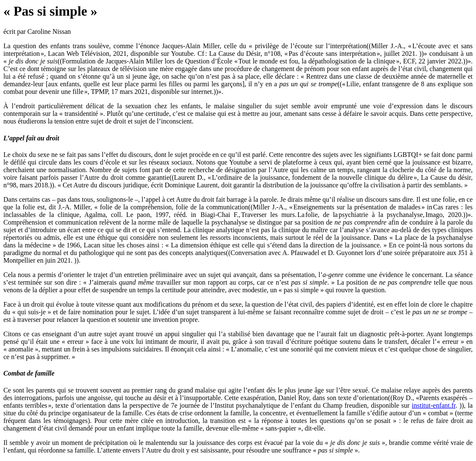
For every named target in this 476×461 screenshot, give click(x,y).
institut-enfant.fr (434, 405)
